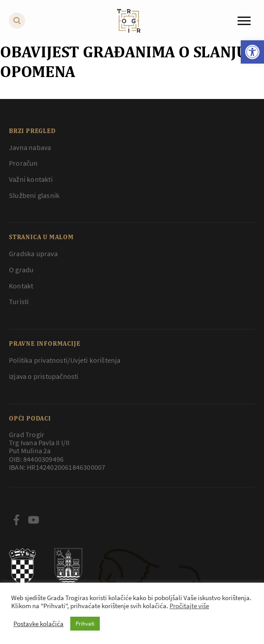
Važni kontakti (31, 179)
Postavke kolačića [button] (38, 624)
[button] (252, 52)
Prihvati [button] (85, 624)
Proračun (23, 163)
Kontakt (21, 286)
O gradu (21, 270)
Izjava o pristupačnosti (44, 376)
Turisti (19, 301)
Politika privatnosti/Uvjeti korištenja (65, 360)
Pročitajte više (189, 606)
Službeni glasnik (34, 195)
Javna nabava (30, 147)
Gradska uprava (33, 253)
